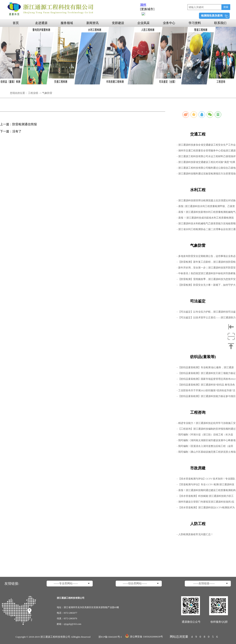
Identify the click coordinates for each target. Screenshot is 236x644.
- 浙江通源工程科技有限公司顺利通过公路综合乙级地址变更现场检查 (206, 169)
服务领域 (67, 23)
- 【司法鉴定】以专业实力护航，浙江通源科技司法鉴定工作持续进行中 (206, 313)
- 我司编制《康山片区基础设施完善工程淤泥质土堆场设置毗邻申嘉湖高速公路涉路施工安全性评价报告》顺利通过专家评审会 (206, 453)
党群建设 (118, 23)
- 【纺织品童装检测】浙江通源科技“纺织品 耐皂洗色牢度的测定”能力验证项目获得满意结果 (206, 385)
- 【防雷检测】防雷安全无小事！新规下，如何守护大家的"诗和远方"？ (206, 286)
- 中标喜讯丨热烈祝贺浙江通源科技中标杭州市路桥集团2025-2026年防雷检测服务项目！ (206, 274)
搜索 (226, 7)
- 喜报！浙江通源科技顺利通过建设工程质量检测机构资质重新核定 (206, 491)
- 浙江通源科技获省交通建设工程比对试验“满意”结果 (206, 162)
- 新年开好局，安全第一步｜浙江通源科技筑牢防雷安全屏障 (206, 268)
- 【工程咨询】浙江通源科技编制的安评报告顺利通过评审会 (206, 430)
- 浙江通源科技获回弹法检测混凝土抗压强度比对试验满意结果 (206, 201)
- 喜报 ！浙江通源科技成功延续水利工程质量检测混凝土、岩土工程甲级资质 (205, 218)
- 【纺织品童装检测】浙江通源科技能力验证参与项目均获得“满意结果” (206, 397)
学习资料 (195, 23)
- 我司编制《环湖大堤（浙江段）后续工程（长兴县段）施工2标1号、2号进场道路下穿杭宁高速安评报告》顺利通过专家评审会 (205, 435)
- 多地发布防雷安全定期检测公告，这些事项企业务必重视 (206, 257)
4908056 (206, 637)
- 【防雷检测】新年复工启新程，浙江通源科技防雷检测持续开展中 (206, 263)
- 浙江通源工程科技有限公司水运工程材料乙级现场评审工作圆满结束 (206, 157)
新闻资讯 (92, 23)
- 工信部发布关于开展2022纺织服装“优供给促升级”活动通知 (206, 391)
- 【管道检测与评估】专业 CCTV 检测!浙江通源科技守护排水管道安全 (205, 485)
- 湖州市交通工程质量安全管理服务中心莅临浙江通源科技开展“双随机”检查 (206, 151)
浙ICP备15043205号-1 (110, 637)
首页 (16, 23)
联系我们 (220, 23)
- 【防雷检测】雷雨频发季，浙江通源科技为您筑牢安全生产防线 (206, 280)
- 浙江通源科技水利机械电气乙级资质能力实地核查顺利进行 (206, 224)
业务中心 (169, 23)
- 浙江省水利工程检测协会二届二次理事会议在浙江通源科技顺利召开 (206, 230)
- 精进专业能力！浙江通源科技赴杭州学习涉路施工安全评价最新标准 (206, 424)
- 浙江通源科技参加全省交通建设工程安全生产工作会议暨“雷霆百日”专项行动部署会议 (206, 146)
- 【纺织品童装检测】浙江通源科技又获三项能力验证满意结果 (206, 374)
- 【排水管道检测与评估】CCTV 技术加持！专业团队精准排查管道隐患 (206, 479)
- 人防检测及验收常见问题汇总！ (195, 534)
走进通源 (41, 23)
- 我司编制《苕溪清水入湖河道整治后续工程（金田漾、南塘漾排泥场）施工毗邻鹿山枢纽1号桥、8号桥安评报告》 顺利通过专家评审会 (205, 447)
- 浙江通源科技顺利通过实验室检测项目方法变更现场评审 (206, 174)
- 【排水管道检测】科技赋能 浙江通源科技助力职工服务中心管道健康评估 (205, 497)
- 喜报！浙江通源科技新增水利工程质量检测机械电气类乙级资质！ (206, 213)
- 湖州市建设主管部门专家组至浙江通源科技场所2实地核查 (205, 502)
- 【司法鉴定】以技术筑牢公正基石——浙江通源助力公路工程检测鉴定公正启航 (206, 318)
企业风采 (144, 23)
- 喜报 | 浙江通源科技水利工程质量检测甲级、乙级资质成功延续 (206, 207)
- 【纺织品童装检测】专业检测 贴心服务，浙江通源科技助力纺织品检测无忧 (205, 368)
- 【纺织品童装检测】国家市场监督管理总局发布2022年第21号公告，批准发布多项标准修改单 (206, 380)
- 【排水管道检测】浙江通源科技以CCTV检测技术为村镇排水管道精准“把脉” (206, 508)
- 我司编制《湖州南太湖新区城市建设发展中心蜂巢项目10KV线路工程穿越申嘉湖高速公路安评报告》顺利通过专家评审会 (206, 441)
